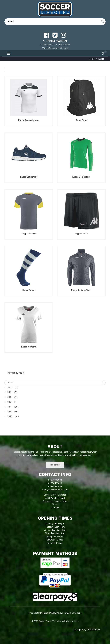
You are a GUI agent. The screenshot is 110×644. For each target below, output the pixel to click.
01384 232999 (63, 45)
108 (9, 412)
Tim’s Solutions (93, 630)
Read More (55, 465)
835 (9, 402)
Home (92, 59)
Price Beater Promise (38, 613)
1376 (10, 416)
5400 (10, 388)
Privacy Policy (56, 613)
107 (9, 407)
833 (9, 392)
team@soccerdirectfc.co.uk (55, 48)
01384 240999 (55, 41)
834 (9, 397)
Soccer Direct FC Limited (50, 621)
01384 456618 (47, 45)
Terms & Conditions (72, 613)
